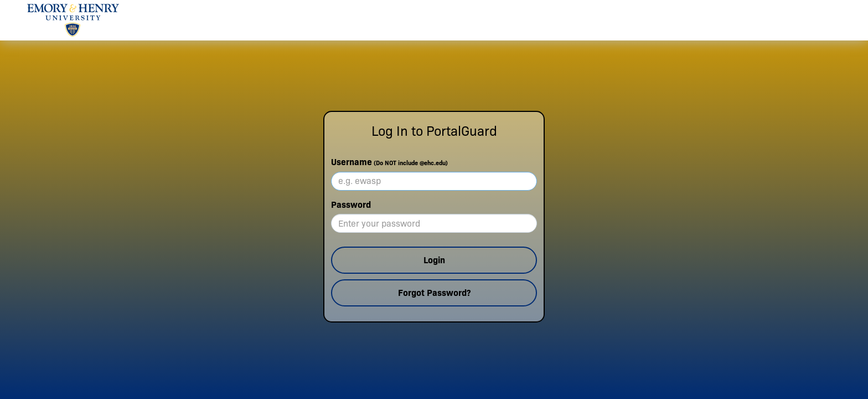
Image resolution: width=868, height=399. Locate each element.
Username (389, 162)
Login (434, 260)
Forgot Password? (434, 293)
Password (351, 205)
